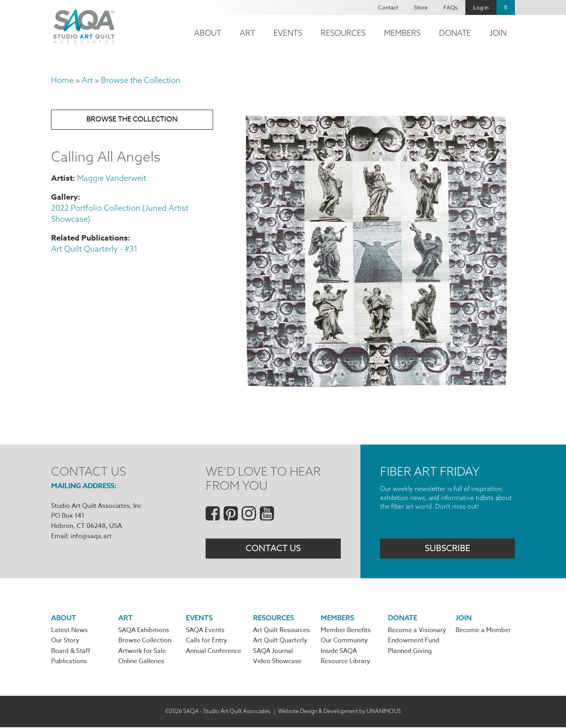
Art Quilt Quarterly (280, 642)
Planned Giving (410, 652)
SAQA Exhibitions (144, 631)
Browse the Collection (141, 80)
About (208, 33)
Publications (69, 662)
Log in (481, 7)
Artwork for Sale (142, 652)
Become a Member (483, 631)
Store (421, 7)
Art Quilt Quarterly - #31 (94, 249)
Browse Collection (145, 642)
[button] (376, 386)
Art (247, 33)
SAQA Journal (273, 652)
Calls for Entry (207, 642)
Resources (343, 33)
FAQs (450, 7)
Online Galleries (141, 662)
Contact (388, 7)
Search (506, 7)
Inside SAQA (339, 652)
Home (62, 80)
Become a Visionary (417, 631)
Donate (455, 33)
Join (498, 33)
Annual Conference (214, 652)
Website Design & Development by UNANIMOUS (340, 712)
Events (288, 33)
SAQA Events (205, 631)
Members (402, 33)
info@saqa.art (91, 536)
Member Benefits (346, 631)
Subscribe (447, 549)
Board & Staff (71, 652)
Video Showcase (277, 662)
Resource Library (345, 662)
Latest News (69, 631)
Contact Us (273, 549)
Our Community (344, 642)
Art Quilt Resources (281, 631)
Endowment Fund (414, 642)
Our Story (65, 642)
